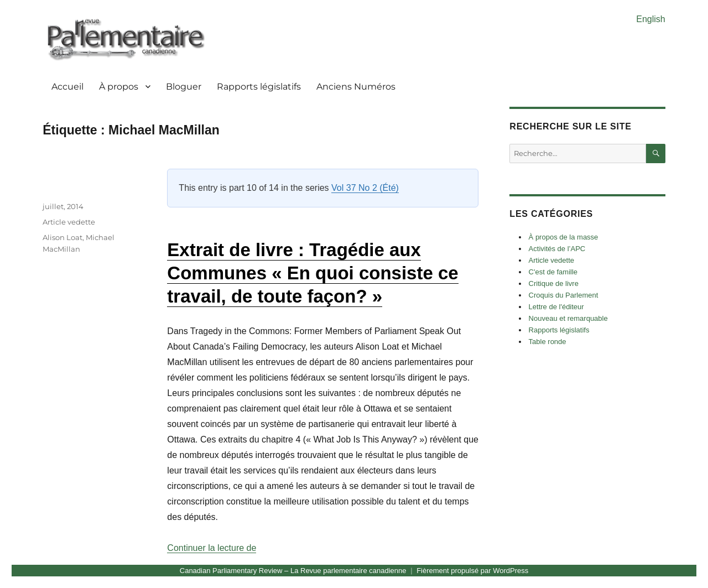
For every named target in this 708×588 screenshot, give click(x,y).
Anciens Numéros (356, 87)
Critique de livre (554, 283)
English (650, 19)
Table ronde (548, 342)
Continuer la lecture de (212, 548)
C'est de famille (553, 272)
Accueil (67, 87)
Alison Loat (63, 237)
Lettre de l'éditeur (556, 307)
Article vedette (69, 222)
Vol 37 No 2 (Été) (365, 188)
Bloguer (184, 87)
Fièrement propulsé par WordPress (472, 571)
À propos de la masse (564, 237)
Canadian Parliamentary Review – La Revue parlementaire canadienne (293, 571)
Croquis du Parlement (564, 295)
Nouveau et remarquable (568, 318)
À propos (119, 87)
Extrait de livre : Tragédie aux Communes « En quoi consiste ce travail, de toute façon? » (313, 273)
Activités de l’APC (557, 249)
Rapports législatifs (259, 87)
